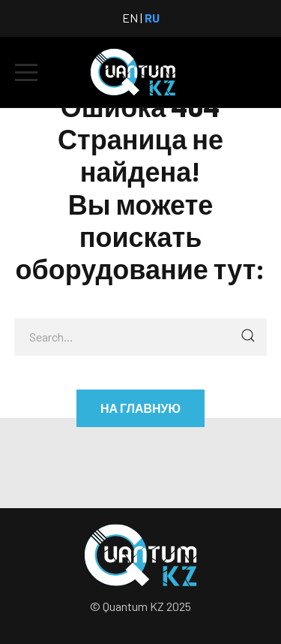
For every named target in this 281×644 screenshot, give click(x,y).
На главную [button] (140, 408)
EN (130, 18)
